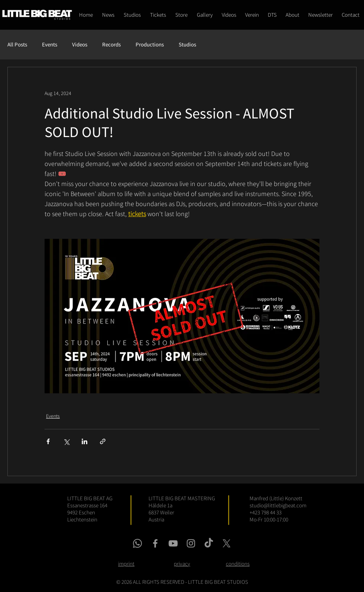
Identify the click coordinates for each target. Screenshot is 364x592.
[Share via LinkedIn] (84, 441)
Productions (150, 45)
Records (111, 45)
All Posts (17, 45)
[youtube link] (173, 543)
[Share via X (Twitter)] (66, 441)
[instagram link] (191, 543)
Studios (187, 45)
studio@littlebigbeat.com (278, 505)
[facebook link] (155, 543)
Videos (80, 45)
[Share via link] (103, 441)
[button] (181, 15)
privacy (182, 564)
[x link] (227, 543)
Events (50, 45)
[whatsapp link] (137, 543)
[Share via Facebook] (48, 441)
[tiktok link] (209, 543)
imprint (126, 564)
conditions (238, 564)
